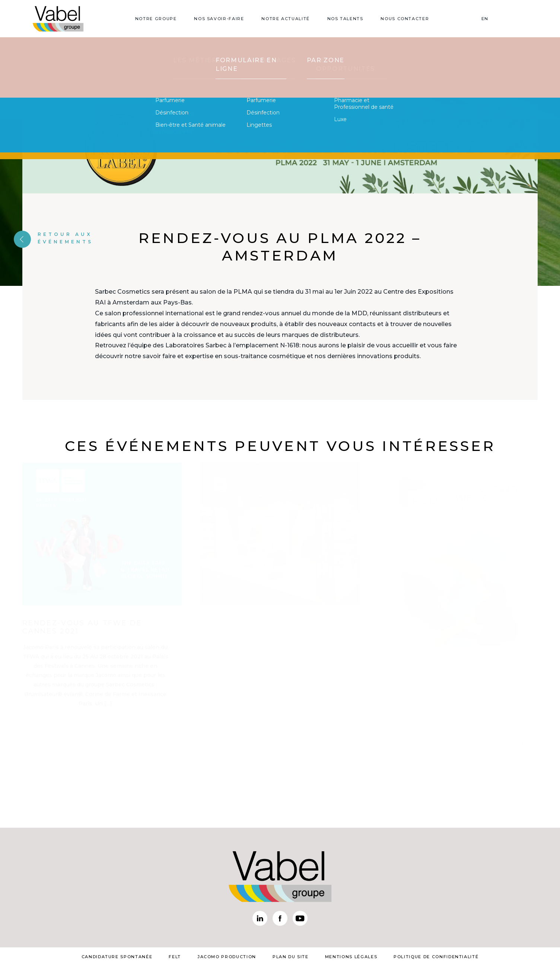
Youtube (300, 918)
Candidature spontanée (117, 957)
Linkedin (260, 918)
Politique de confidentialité (436, 957)
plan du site (291, 957)
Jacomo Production (227, 957)
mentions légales (351, 957)
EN (485, 19)
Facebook (280, 918)
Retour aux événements (53, 238)
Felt (175, 957)
